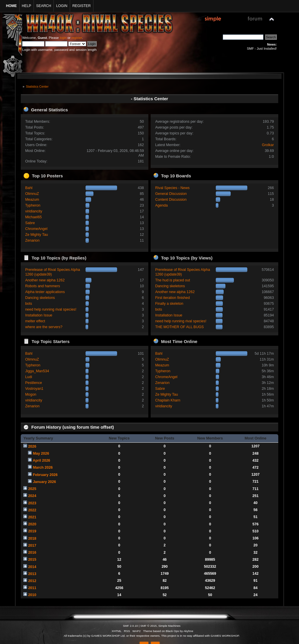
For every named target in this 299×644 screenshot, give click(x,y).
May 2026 (41, 453)
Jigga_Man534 (37, 371)
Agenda (161, 205)
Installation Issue (39, 315)
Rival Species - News (172, 188)
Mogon (31, 394)
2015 (32, 560)
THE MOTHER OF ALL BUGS (179, 327)
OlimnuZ (32, 194)
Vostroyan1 (34, 389)
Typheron (33, 205)
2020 (32, 524)
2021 (32, 517)
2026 (32, 446)
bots (29, 304)
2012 (32, 581)
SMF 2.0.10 (131, 626)
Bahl (29, 188)
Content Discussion (171, 200)
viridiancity (34, 211)
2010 (32, 595)
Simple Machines (169, 626)
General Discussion (171, 194)
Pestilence (34, 383)
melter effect (35, 321)
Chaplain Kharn (168, 400)
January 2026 (45, 482)
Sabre (30, 223)
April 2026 (41, 461)
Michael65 (33, 217)
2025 (32, 489)
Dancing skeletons (40, 298)
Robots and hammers (42, 286)
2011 (32, 588)
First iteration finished (172, 298)
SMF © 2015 (149, 626)
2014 (32, 567)
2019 (32, 531)
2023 (32, 503)
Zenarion (32, 240)
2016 (32, 553)
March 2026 (43, 468)
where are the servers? (44, 327)
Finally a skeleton (169, 304)
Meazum (32, 200)
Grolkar (268, 145)
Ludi (29, 377)
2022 (32, 510)
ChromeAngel (36, 229)
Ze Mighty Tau (36, 235)
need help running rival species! (51, 309)
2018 (32, 539)
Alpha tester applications (45, 292)
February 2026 (45, 475)
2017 (32, 546)
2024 (32, 496)
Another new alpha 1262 (45, 280)
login (63, 38)
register (77, 38)
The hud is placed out (172, 280)
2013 (32, 574)
